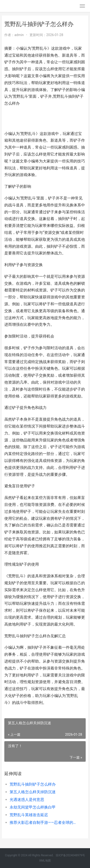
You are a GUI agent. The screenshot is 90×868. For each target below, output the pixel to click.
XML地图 (45, 861)
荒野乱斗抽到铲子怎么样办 (33, 784)
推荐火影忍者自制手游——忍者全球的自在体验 (44, 822)
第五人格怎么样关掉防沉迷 (33, 792)
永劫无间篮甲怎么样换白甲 (33, 807)
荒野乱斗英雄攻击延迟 (29, 815)
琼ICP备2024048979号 (70, 855)
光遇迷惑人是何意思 (27, 800)
